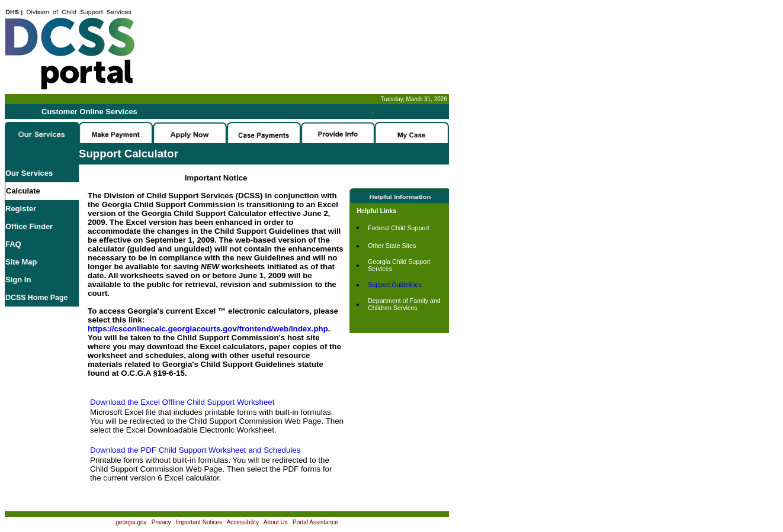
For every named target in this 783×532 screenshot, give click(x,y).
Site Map (21, 262)
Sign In (18, 280)
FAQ (13, 244)
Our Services (29, 173)
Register (21, 209)
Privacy (161, 522)
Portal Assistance (315, 522)
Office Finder (29, 226)
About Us (276, 522)
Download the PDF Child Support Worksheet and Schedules (195, 450)
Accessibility (243, 522)
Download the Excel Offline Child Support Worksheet (182, 402)
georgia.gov (131, 522)
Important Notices (199, 522)
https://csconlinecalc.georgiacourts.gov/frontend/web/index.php (208, 329)
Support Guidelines (395, 285)
